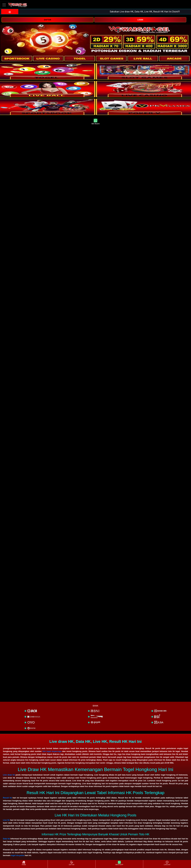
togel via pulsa (18, 855)
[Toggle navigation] (4, 5)
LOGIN (140, 20)
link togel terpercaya (52, 751)
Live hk (6, 820)
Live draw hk (9, 775)
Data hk (6, 839)
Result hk (7, 798)
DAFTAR (47, 20)
